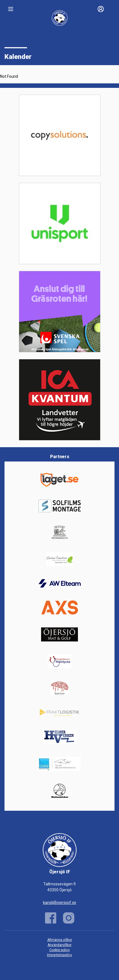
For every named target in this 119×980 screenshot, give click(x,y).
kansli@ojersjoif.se (60, 903)
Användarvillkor (60, 945)
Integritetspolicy (60, 955)
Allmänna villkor (60, 940)
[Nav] (11, 9)
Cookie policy (60, 950)
